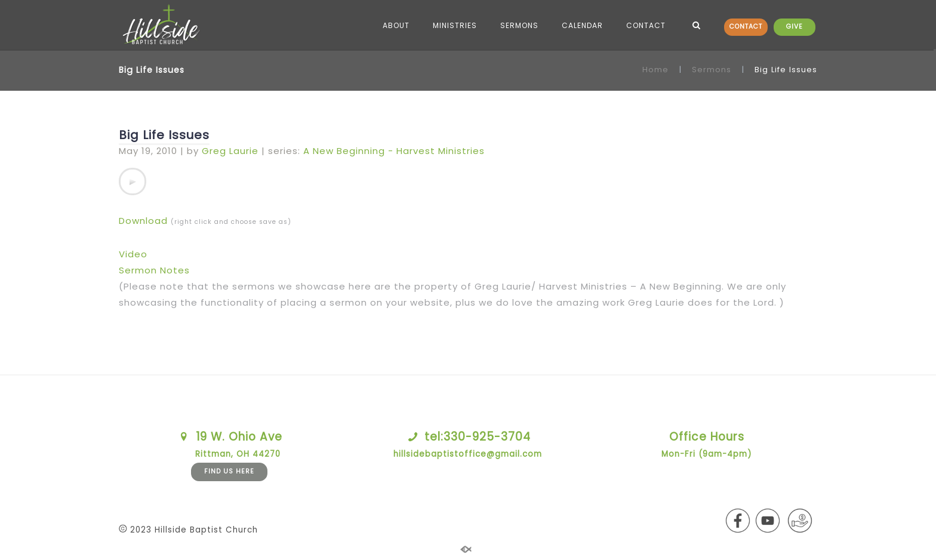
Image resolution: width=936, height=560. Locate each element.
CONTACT (746, 27)
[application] (133, 181)
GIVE (795, 27)
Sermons (712, 70)
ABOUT (396, 25)
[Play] (133, 181)
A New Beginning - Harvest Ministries (394, 151)
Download (143, 221)
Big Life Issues (164, 135)
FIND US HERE (229, 471)
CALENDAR (582, 25)
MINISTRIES (455, 25)
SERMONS (519, 25)
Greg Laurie (230, 151)
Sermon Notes (154, 270)
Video (133, 254)
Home (655, 70)
